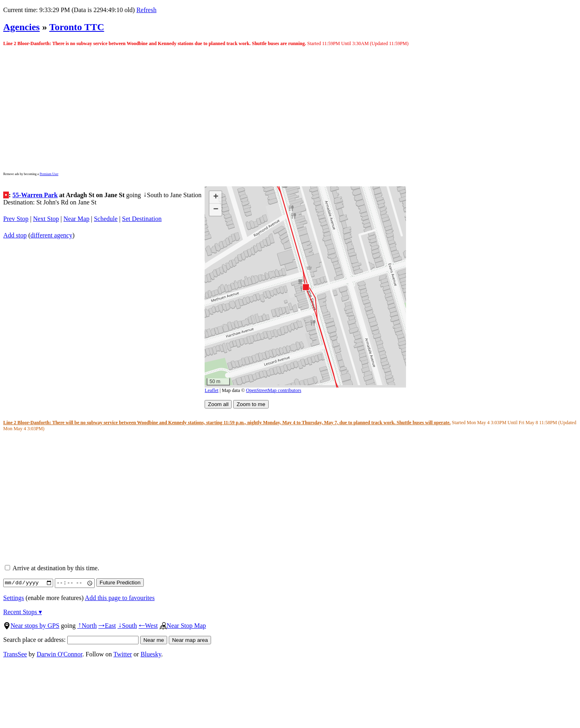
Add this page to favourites (120, 598)
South (127, 626)
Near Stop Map (183, 626)
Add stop (15, 235)
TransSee (15, 654)
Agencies (22, 27)
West (148, 626)
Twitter (123, 654)
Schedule (106, 219)
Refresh (147, 10)
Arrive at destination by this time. (52, 568)
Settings (14, 598)
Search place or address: (71, 640)
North (87, 626)
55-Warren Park (35, 195)
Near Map (77, 219)
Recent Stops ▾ (23, 612)
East (107, 626)
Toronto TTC (77, 27)
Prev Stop (16, 219)
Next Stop (46, 219)
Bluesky (151, 654)
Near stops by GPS (31, 626)
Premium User (49, 174)
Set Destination (142, 219)
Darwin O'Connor (60, 654)
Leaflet (211, 390)
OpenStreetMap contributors (274, 390)
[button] (306, 287)
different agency (52, 235)
